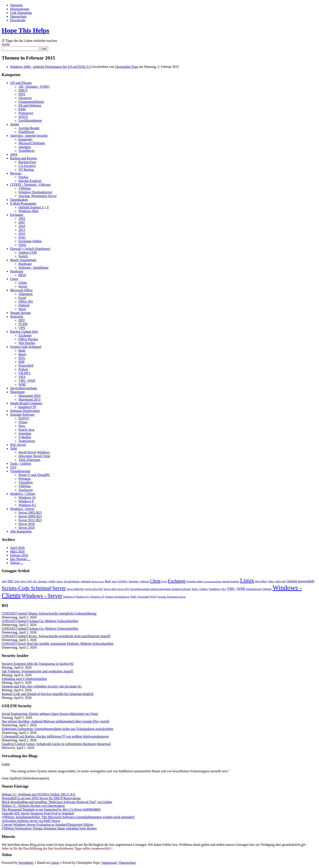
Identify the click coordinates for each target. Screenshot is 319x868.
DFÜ (22, 320)
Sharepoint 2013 (29, 399)
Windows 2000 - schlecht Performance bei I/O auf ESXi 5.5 (50, 67)
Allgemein (26, 294)
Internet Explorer (30, 181)
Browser (16, 173)
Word (22, 309)
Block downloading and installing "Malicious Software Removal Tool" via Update (57, 802)
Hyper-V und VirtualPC (34, 475)
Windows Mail (28, 211)
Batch (22, 354)
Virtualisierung (20, 471)
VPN (22, 328)
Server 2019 (27, 528)
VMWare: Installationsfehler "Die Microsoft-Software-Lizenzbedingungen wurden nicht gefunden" (68, 817)
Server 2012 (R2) (30, 520)
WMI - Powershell (140, 597)
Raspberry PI (27, 407)
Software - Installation (33, 268)
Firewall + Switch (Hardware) (30, 249)
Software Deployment (25, 411)
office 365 (280, 582)
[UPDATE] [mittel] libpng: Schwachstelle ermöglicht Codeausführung (49, 613)
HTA (22, 358)
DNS (22, 94)
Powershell (26, 366)
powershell (306, 581)
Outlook (24, 305)
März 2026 (17, 551)
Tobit (14, 448)
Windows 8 (26, 501)
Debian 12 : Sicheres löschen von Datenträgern (33, 806)
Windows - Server (22, 509)
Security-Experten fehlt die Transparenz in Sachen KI (38, 664)
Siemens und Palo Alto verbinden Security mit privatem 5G (42, 686)
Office (271, 582)
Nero (22, 426)
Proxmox (25, 479)
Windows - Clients (23, 494)
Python (23, 369)
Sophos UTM (28, 252)
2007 (22, 222)
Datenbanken (19, 200)
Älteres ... (17, 563)
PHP (21, 362)
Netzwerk (17, 317)
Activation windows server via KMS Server (31, 821)
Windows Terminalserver (35, 192)
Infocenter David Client (34, 456)
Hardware (25, 264)
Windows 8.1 (27, 505)
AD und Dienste (21, 83)
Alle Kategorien (21, 531)
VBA (22, 377)
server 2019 (123, 589)
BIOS (22, 275)
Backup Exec (27, 162)
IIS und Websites (30, 105)
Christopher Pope (127, 67)
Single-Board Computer (26, 403)
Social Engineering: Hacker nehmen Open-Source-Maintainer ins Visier (50, 714)
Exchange (17, 215)
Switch (23, 256)
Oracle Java (26, 430)
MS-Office (261, 581)
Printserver (26, 113)
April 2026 (17, 548)
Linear (55, 863)
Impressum (109, 863)
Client (23, 283)
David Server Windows (34, 452)
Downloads (18, 20)
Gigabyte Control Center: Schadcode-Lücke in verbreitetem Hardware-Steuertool (56, 744)
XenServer (26, 490)
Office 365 (26, 301)
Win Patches (27, 343)
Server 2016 (27, 524)
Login (6, 764)
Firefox (23, 177)
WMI (22, 384)
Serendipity (26, 863)
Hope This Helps (25, 30)
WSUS (23, 117)
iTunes (23, 422)
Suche (6, 44)
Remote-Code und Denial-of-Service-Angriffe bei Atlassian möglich (48, 694)
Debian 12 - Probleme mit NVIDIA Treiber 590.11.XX (38, 794)
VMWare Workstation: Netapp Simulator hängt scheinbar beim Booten (49, 828)
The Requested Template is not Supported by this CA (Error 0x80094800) (51, 809)
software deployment (161, 589)
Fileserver (25, 98)
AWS (14, 154)
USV (13, 467)
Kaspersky (26, 139)
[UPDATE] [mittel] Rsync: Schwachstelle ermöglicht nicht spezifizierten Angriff (56, 636)
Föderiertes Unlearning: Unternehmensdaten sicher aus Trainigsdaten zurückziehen (57, 729)
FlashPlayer (26, 132)
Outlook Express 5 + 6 (34, 207)
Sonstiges (25, 433)
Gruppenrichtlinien (31, 102)
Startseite (16, 5)
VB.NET (24, 373)
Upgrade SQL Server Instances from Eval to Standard (38, 813)
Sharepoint (17, 392)
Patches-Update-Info (24, 332)
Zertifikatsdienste (30, 121)
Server (23, 286)
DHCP (23, 90)
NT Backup (26, 170)
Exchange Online (30, 241)
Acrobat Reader (29, 128)
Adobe (15, 124)
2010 (22, 226)
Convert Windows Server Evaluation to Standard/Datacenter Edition (47, 825)
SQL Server (18, 445)
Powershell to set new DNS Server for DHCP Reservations (41, 798)
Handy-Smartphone (23, 260)
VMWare (25, 188)
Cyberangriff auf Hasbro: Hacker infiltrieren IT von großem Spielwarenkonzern (55, 736)
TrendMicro (26, 151)
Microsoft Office (21, 290)
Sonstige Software (22, 415)
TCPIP (23, 324)
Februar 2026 (19, 555)
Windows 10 (27, 497)
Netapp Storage (20, 313)
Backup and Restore (24, 158)
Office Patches (28, 339)
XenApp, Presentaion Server (38, 196)
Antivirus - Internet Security (29, 136)
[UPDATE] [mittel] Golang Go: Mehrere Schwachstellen (40, 621)
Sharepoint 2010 (29, 396)
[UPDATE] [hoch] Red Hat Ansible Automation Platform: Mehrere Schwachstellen (57, 644)
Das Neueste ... (20, 559)
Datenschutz (18, 16)
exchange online (195, 582)
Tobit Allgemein (29, 460)
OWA (22, 245)
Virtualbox (26, 482)
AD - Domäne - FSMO (34, 87)
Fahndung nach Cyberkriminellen (24, 679)
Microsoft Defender (32, 143)
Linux (14, 279)
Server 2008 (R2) (30, 516)
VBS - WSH (27, 381)
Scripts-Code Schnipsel (26, 347)
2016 (22, 234)
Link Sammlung (21, 13)
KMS (22, 109)
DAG (22, 237)
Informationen (20, 9)
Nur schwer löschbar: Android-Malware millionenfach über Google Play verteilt (56, 721)
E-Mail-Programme (23, 203)
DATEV (24, 418)
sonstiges (25, 147)
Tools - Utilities (21, 464)
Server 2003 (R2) (30, 513)
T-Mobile (25, 437)
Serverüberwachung (23, 388)
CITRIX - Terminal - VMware (30, 185)
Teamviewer (27, 441)
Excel (22, 298)
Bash (22, 350)
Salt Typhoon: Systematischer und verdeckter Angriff (37, 671)
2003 (22, 219)
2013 (22, 230)
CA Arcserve (27, 166)
